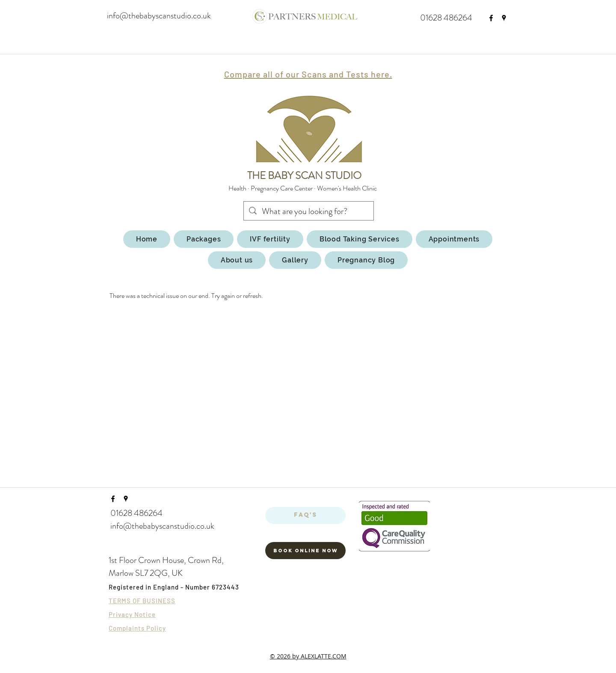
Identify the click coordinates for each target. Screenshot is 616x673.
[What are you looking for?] (309, 211)
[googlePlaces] (504, 18)
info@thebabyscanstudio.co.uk (159, 16)
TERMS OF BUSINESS (142, 601)
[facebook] (491, 18)
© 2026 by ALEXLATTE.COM (308, 656)
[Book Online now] (305, 551)
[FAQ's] (305, 515)
